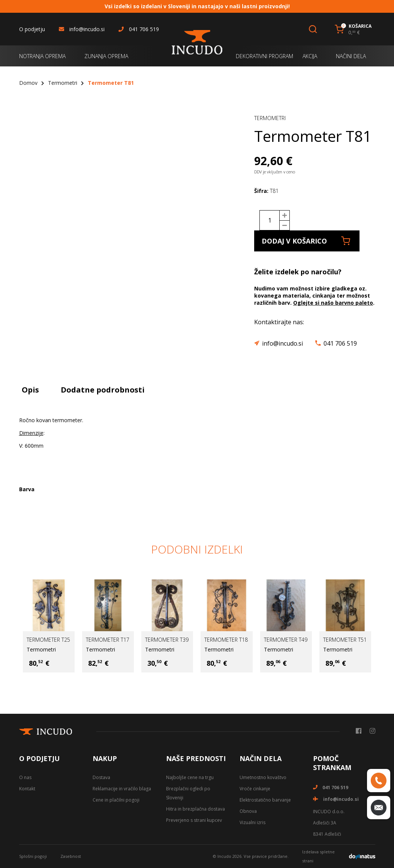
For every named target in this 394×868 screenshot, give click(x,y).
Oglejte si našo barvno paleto (333, 303)
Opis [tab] (30, 390)
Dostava (101, 777)
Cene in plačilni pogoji (116, 800)
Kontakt (27, 789)
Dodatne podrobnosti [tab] (103, 390)
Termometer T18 (226, 640)
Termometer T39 (167, 640)
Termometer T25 (48, 640)
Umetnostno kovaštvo (263, 777)
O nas (25, 777)
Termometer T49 (286, 640)
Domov (28, 83)
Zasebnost (71, 856)
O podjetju (32, 29)
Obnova (248, 811)
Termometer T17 (108, 640)
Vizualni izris (252, 822)
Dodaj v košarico (306, 241)
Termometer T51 (345, 640)
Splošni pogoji (33, 856)
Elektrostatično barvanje (265, 800)
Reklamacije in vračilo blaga (122, 789)
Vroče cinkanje (255, 789)
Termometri (63, 83)
